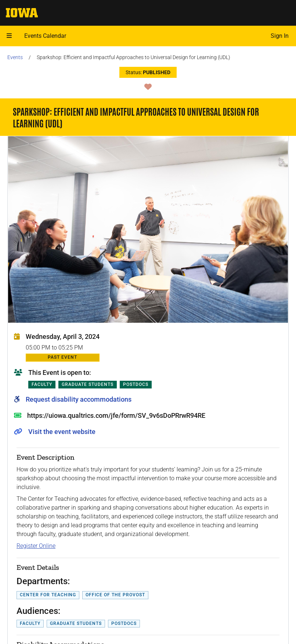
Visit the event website (62, 432)
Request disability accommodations (79, 399)
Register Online (36, 546)
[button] (9, 36)
